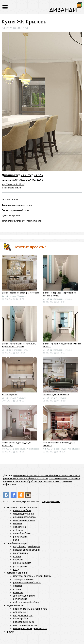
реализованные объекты (27, 582)
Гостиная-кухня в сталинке (56, 395)
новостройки (21, 618)
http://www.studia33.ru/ (13, 184)
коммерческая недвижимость (30, 628)
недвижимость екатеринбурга (30, 609)
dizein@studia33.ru (11, 188)
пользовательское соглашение (64, 478)
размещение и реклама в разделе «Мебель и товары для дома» (47, 475)
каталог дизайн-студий (26, 550)
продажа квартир (23, 615)
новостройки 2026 (24, 622)
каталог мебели (22, 510)
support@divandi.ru (51, 502)
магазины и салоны (24, 520)
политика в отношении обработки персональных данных (32, 481)
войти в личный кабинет (27, 602)
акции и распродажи (25, 517)
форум (10, 632)
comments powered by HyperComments (22, 221)
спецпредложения (23, 514)
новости (18, 559)
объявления (20, 527)
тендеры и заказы (23, 579)
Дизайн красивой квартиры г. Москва (20, 293)
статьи (17, 556)
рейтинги (18, 530)
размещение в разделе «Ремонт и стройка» (26, 478)
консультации (21, 553)
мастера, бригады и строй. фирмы (32, 576)
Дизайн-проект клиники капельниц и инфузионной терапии (20, 345)
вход (16, 540)
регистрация (20, 537)
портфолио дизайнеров (27, 546)
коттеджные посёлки (25, 625)
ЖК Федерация (10, 395)
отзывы (17, 523)
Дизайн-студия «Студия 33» (22, 175)
